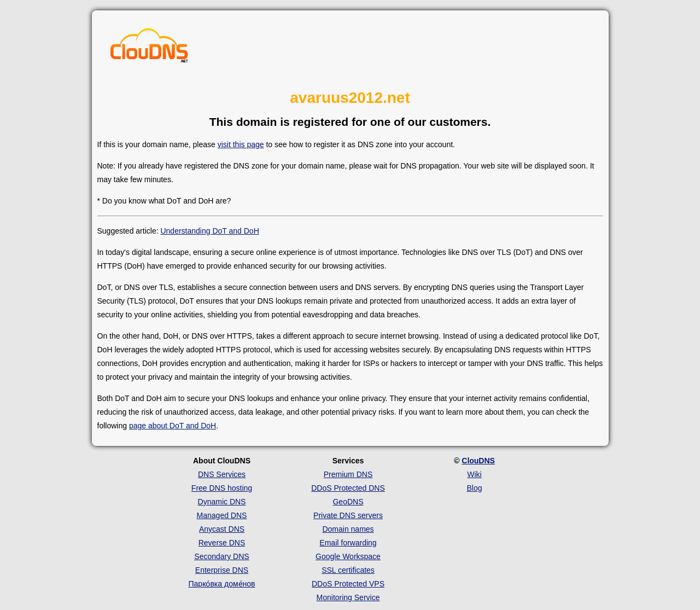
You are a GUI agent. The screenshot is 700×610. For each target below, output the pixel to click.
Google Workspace (348, 556)
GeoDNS (348, 502)
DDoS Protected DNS (348, 488)
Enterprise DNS (222, 570)
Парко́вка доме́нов (222, 584)
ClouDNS (478, 461)
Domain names (348, 529)
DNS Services (222, 474)
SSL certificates (348, 570)
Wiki (474, 474)
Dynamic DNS (222, 502)
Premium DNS (348, 474)
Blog (474, 488)
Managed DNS (222, 515)
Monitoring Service (348, 597)
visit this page (241, 144)
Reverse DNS (222, 543)
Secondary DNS (221, 556)
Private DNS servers (348, 515)
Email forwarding (348, 543)
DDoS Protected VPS (348, 584)
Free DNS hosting (222, 488)
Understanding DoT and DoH (209, 231)
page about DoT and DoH (173, 426)
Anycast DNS (222, 529)
